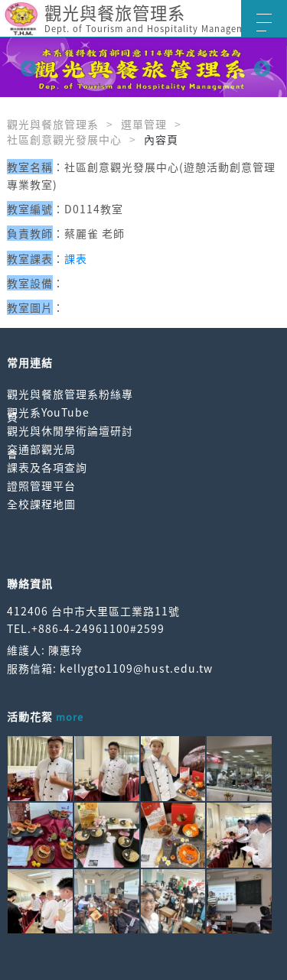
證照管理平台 (41, 485)
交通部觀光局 (41, 449)
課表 (76, 258)
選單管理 (144, 124)
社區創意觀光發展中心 (64, 139)
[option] (143, 67)
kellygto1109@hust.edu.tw (136, 668)
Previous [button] (27, 67)
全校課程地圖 (41, 504)
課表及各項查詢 (47, 467)
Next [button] (260, 67)
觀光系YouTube (48, 412)
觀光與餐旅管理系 (53, 124)
